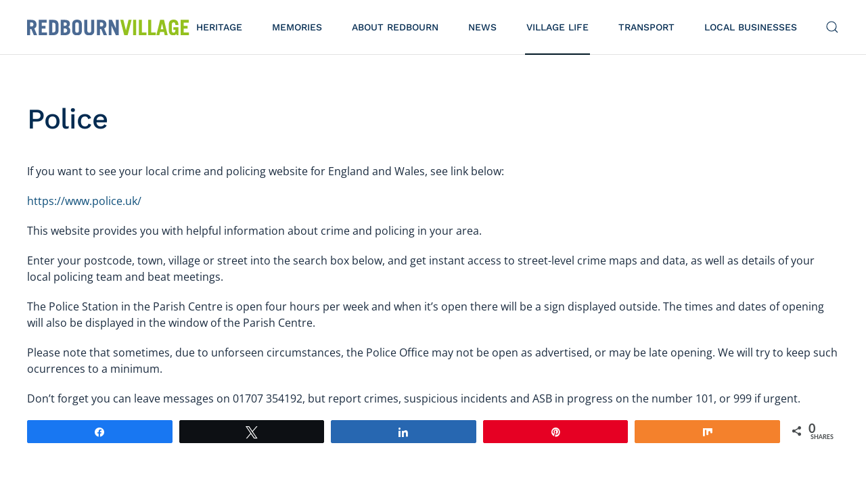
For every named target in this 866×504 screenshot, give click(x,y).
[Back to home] (108, 27)
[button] (832, 27)
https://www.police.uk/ (84, 201)
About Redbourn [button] (395, 27)
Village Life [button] (557, 27)
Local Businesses (751, 27)
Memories (297, 27)
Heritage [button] (219, 27)
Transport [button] (646, 27)
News (482, 27)
